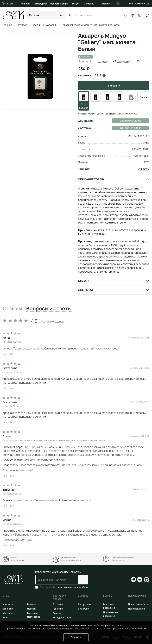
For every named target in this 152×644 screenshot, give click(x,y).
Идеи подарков (137, 609)
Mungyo (145, 143)
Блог (5, 618)
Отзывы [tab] (12, 309)
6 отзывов (102, 61)
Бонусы (76, 4)
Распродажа (40, 4)
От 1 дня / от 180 (126, 128)
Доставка (86, 290)
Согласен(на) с (64, 587)
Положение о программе (110, 614)
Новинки (25, 4)
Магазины (89, 4)
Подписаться (83, 580)
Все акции (84, 609)
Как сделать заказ (63, 618)
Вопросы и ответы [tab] (49, 309)
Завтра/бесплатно (131, 121)
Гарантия (58, 609)
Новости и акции (59, 4)
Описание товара (91, 179)
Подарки (106, 4)
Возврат (57, 613)
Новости (32, 609)
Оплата (84, 281)
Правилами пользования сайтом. (129, 629)
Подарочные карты (139, 604)
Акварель (144, 169)
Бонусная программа (109, 606)
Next (131, 98)
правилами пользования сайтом (72, 587)
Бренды (31, 604)
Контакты (8, 604)
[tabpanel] (76, 432)
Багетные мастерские (34, 615)
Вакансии (8, 609)
